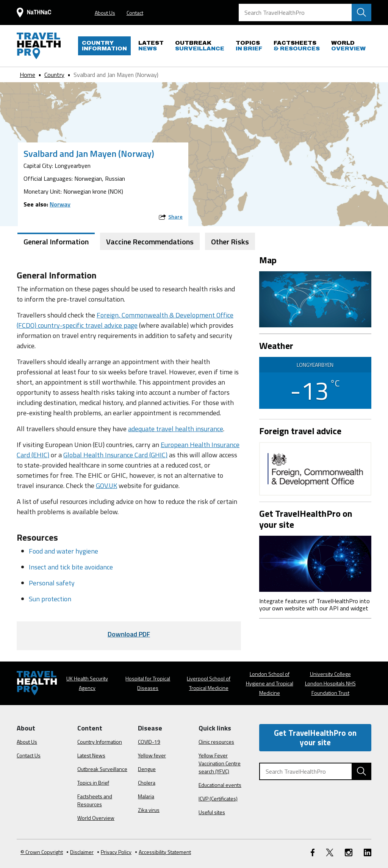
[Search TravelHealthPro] (305, 13)
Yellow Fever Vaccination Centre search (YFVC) (220, 763)
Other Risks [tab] (230, 242)
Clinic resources (216, 742)
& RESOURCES (297, 46)
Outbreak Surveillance (102, 769)
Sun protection (50, 599)
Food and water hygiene (63, 551)
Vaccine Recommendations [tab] (150, 242)
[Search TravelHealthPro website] (361, 13)
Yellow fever (152, 755)
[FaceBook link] (313, 852)
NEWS (151, 46)
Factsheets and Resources (95, 800)
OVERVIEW (348, 46)
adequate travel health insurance (176, 429)
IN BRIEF (249, 46)
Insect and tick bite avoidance (71, 567)
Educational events (220, 785)
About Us (105, 13)
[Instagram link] (349, 852)
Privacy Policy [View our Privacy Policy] (114, 852)
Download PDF (129, 634)
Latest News (91, 755)
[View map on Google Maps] (315, 298)
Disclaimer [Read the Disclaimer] (80, 852)
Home (27, 75)
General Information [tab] (56, 242)
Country (54, 75)
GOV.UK (106, 486)
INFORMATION (104, 46)
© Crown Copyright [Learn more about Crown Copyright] (42, 852)
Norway (60, 204)
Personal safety (52, 583)
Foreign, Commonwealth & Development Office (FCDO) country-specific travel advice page (125, 320)
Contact (135, 13)
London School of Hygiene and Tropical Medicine (270, 683)
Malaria (146, 796)
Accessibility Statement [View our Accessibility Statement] (163, 852)
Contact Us (29, 755)
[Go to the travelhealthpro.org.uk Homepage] (39, 46)
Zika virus (149, 810)
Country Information (100, 742)
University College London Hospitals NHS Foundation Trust (330, 683)
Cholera (147, 783)
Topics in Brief (93, 783)
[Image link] (315, 563)
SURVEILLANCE (200, 46)
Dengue (147, 769)
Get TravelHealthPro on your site (315, 737)
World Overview (96, 818)
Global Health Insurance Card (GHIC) (115, 455)
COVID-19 (149, 742)
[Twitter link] (330, 852)
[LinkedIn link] (368, 852)
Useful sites (212, 812)
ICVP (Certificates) (218, 798)
